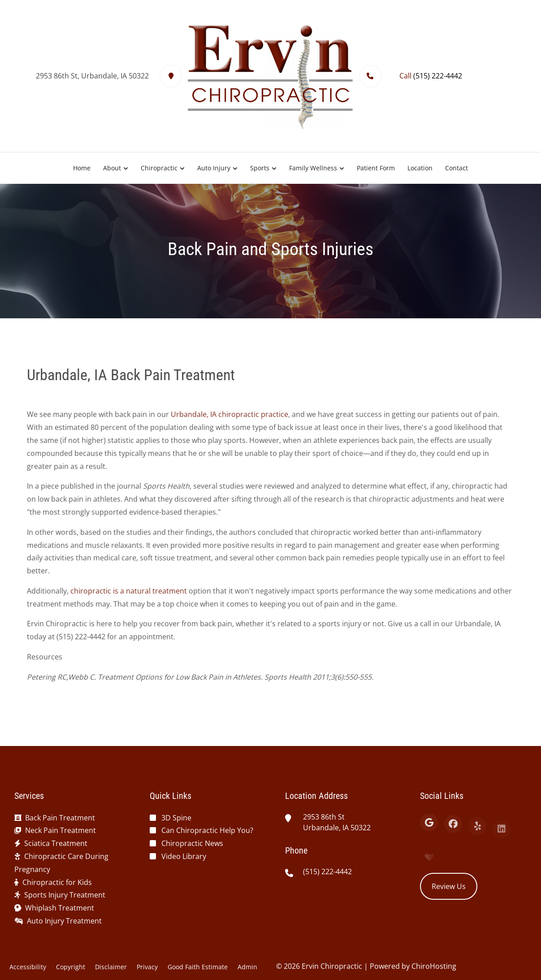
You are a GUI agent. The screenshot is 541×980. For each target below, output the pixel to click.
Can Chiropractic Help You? (207, 830)
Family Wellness (313, 168)
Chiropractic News (192, 843)
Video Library (184, 856)
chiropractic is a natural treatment (129, 595)
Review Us (449, 886)
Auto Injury (214, 168)
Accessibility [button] (28, 967)
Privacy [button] (147, 967)
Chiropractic (159, 168)
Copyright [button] (71, 967)
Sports (260, 168)
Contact (457, 168)
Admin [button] (247, 967)
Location (420, 168)
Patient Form (376, 168)
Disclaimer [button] (111, 967)
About (112, 168)
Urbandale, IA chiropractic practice (229, 419)
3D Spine (176, 818)
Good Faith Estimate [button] (198, 967)
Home (82, 168)
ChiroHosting (434, 966)
